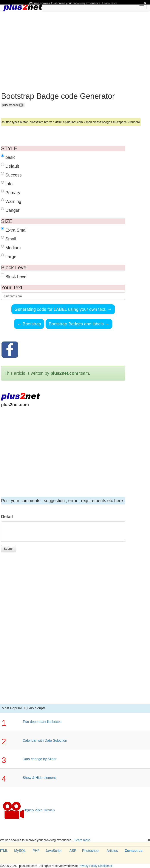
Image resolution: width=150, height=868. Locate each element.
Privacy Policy (88, 866)
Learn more (82, 840)
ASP (73, 851)
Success (11, 175)
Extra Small (14, 230)
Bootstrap (29, 324)
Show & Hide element (39, 778)
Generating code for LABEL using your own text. (63, 309)
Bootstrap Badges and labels (79, 324)
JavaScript (53, 851)
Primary (11, 192)
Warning (11, 201)
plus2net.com (13, 105)
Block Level (14, 276)
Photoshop (90, 851)
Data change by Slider (39, 759)
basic (8, 157)
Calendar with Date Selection (45, 740)
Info (7, 183)
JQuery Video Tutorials (29, 810)
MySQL (20, 851)
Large (9, 256)
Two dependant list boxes (42, 722)
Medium (11, 247)
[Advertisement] (75, 46)
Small (9, 239)
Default (10, 166)
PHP (36, 851)
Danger (10, 210)
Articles (112, 851)
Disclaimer (105, 866)
